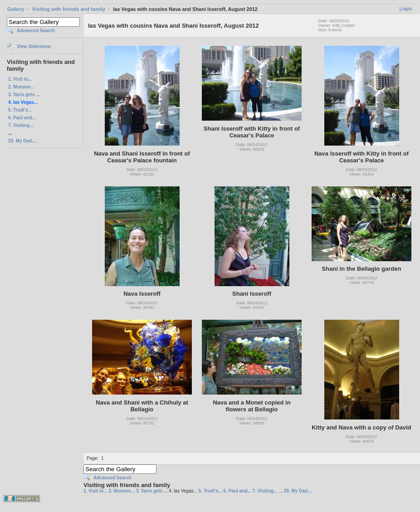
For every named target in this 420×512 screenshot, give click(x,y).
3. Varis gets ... (24, 95)
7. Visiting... (21, 125)
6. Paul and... (22, 118)
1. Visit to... (20, 79)
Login (406, 9)
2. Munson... (21, 87)
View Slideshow (34, 46)
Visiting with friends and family (68, 9)
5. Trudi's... (20, 110)
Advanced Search (36, 31)
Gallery (16, 9)
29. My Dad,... (22, 141)
